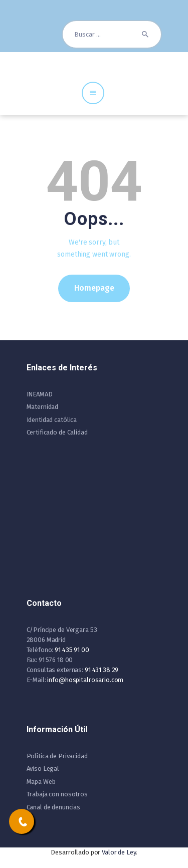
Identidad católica (52, 420)
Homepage (94, 288)
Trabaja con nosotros (57, 794)
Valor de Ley (119, 852)
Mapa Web (41, 782)
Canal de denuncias (54, 807)
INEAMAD (40, 394)
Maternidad (43, 407)
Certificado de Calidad (57, 432)
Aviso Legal (43, 769)
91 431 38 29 (102, 670)
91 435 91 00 (72, 650)
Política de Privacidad (57, 756)
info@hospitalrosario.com (85, 680)
